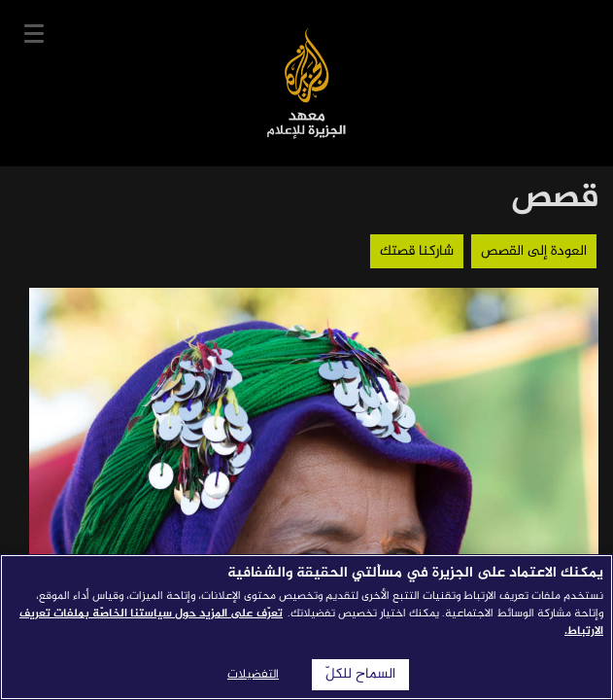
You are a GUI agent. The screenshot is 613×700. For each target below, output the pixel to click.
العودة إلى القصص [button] (534, 251)
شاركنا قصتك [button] (417, 251)
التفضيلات (253, 675)
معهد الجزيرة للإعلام (306, 83)
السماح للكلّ (360, 675)
